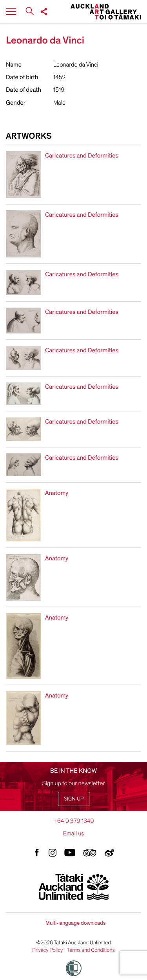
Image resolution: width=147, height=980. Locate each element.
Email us (74, 833)
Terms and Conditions (91, 950)
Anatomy (57, 493)
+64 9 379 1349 (73, 821)
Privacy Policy (47, 950)
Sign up (74, 799)
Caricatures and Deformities (82, 156)
